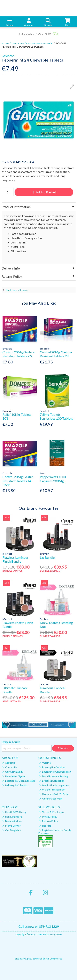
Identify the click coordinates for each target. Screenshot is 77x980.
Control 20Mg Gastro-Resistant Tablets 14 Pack (18, 481)
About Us (9, 763)
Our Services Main (51, 799)
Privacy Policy (48, 817)
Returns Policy (49, 821)
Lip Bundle (47, 557)
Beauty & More (12, 821)
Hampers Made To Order (54, 794)
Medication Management (55, 785)
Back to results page (17, 290)
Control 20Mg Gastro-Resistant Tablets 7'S (18, 354)
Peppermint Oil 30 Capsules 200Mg (53, 479)
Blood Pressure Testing (53, 776)
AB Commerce (54, 959)
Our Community (13, 772)
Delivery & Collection (15, 785)
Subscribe (63, 748)
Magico (27, 959)
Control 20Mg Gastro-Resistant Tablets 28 (56, 354)
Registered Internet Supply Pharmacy (55, 832)
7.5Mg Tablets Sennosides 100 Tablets (56, 416)
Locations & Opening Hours (19, 781)
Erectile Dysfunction (52, 781)
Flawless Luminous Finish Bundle (16, 559)
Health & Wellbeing (14, 812)
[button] (72, 87)
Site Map (45, 826)
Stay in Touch (11, 742)
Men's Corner (11, 826)
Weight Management (52, 790)
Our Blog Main (12, 830)
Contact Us (10, 767)
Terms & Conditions (52, 812)
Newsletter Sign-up (14, 776)
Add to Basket (44, 192)
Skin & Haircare (12, 817)
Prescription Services (52, 767)
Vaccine (45, 763)
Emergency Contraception (55, 772)
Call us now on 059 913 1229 (39, 926)
